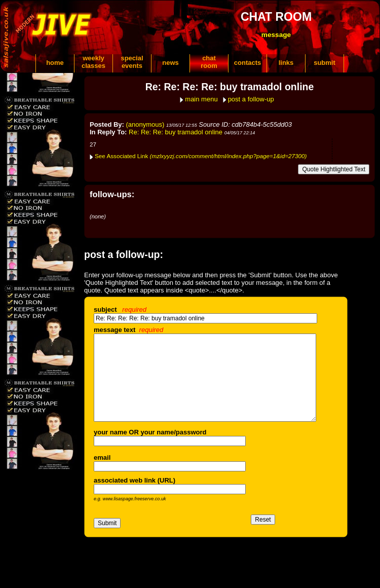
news (170, 63)
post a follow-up (251, 99)
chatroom (209, 62)
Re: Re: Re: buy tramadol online (176, 132)
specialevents (132, 62)
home (55, 63)
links (286, 63)
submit (325, 63)
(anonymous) (145, 124)
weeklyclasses (93, 62)
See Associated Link (201, 156)
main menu (201, 99)
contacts (248, 63)
